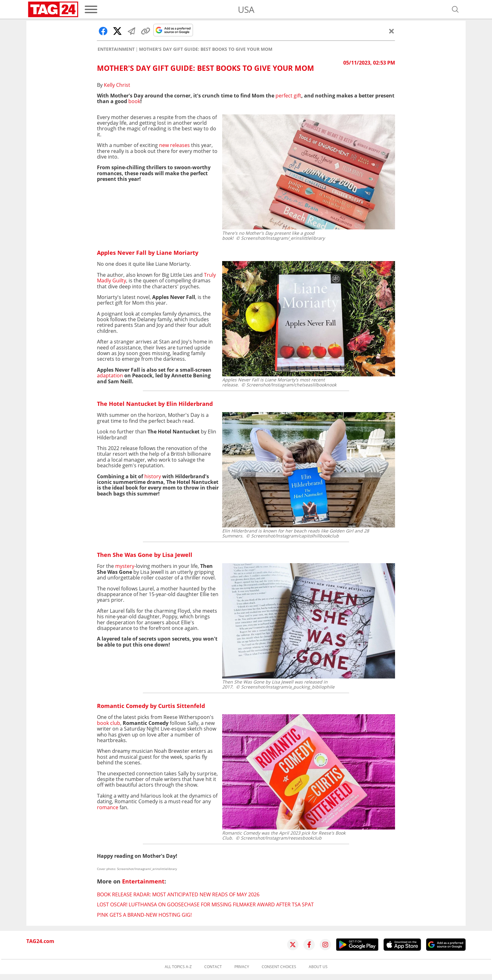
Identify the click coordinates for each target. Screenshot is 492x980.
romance (108, 807)
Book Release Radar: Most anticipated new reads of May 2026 (178, 894)
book (134, 101)
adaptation (110, 375)
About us (318, 967)
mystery (125, 566)
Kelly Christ (117, 85)
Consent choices (279, 967)
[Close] (392, 31)
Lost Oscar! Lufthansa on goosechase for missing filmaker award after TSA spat (205, 904)
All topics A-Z (178, 967)
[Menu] (91, 9)
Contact (213, 967)
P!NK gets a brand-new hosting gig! (144, 915)
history (153, 476)
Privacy (242, 967)
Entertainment (116, 49)
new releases (174, 145)
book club (109, 723)
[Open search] (455, 9)
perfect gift (288, 96)
